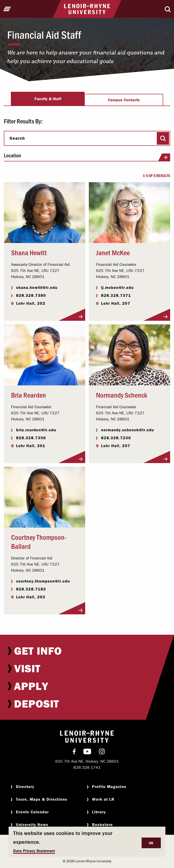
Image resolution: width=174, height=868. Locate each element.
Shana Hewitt (29, 252)
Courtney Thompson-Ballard (39, 541)
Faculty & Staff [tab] (48, 99)
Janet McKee (113, 252)
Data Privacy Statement (34, 851)
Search (17, 138)
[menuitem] (87, 651)
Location (87, 157)
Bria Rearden (29, 395)
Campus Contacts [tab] (124, 100)
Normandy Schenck (122, 395)
